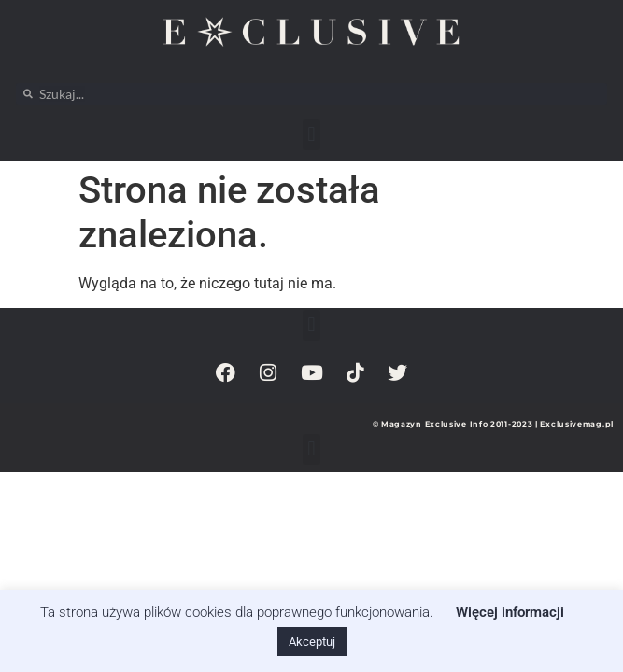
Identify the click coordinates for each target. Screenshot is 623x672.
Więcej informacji (510, 612)
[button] (311, 135)
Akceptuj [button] (312, 642)
